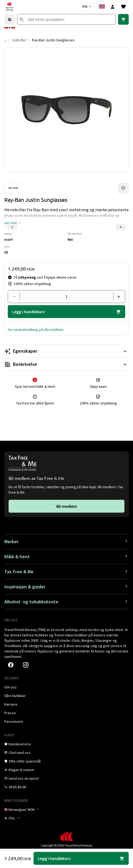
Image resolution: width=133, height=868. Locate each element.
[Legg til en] (117, 297)
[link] (123, 19)
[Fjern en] (16, 297)
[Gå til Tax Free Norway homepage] (9, 6)
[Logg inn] (113, 6)
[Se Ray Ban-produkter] (13, 188)
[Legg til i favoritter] (123, 188)
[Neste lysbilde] (121, 227)
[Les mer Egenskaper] (66, 351)
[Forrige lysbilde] (12, 227)
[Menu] (10, 19)
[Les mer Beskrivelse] (66, 364)
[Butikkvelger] (87, 6)
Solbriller (19, 40)
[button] (13, 223)
